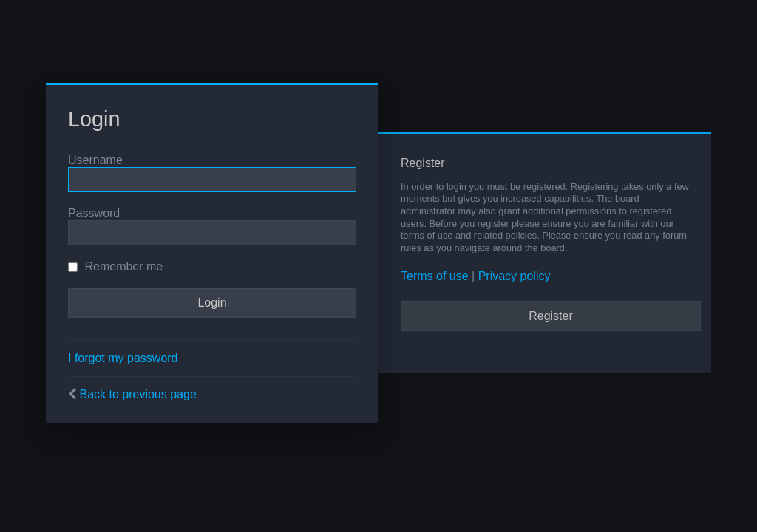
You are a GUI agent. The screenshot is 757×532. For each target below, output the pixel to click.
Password (94, 213)
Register (551, 316)
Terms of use (435, 276)
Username (95, 160)
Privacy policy (515, 276)
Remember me (115, 266)
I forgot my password (123, 358)
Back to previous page (138, 394)
